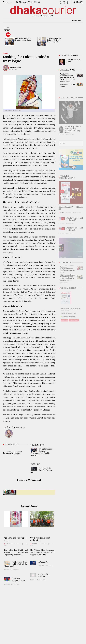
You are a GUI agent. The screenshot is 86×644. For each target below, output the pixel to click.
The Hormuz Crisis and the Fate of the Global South (16, 568)
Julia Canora (9, 546)
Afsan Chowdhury (16, 67)
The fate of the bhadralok (44, 580)
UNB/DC (35, 547)
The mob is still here (73, 61)
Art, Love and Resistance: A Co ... (15, 541)
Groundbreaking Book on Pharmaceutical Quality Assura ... (41, 453)
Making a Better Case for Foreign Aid (41, 471)
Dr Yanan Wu (43, 566)
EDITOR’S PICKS (68, 70)
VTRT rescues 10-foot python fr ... (40, 542)
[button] (76, 20)
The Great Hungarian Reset (18, 584)
